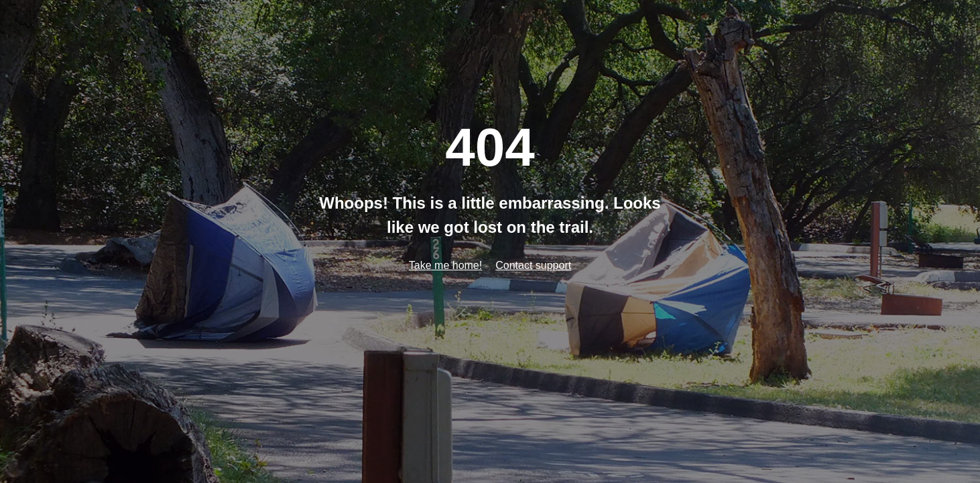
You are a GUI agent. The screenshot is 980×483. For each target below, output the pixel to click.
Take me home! (445, 265)
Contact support (533, 265)
